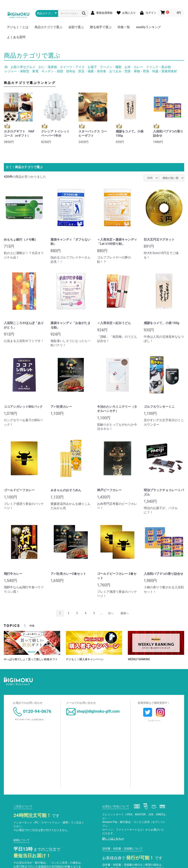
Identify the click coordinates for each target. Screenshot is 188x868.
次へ (111, 613)
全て (9, 167)
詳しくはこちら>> (113, 839)
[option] (19, 119)
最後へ (125, 613)
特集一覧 (124, 27)
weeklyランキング (148, 27)
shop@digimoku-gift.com (93, 711)
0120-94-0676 (32, 711)
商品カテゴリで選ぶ (48, 27)
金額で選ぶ (76, 27)
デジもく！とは (18, 27)
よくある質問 (16, 37)
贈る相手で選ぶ (101, 27)
